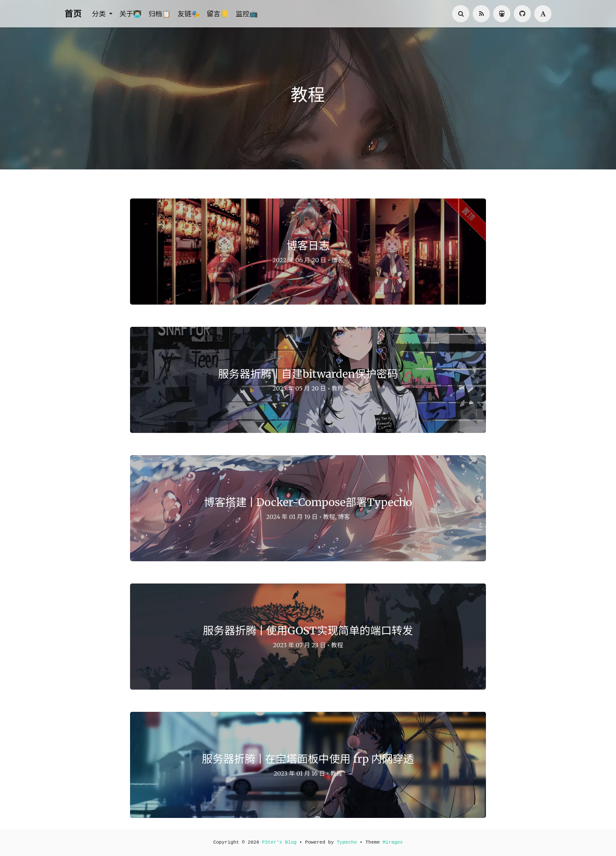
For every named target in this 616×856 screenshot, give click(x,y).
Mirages (393, 842)
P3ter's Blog (280, 842)
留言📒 (218, 14)
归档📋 (160, 14)
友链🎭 (189, 14)
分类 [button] (100, 14)
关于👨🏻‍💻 (130, 14)
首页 (73, 13)
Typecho (347, 842)
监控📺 (247, 14)
